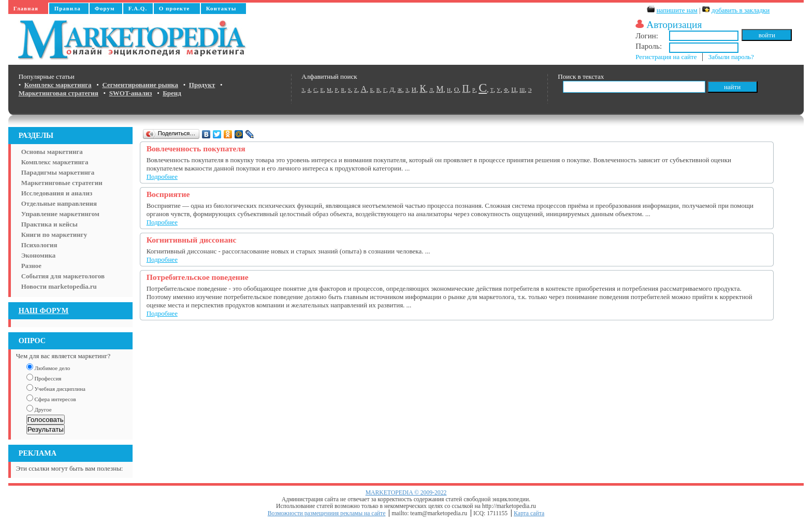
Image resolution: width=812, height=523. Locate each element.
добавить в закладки (741, 10)
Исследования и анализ (57, 193)
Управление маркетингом (60, 214)
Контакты (221, 8)
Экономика (39, 255)
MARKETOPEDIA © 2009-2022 (406, 493)
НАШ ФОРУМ (44, 310)
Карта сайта (529, 513)
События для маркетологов (63, 276)
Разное (31, 266)
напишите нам (677, 10)
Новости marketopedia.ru (59, 286)
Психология (39, 245)
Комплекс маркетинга (55, 162)
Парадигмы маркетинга (58, 172)
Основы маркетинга (52, 152)
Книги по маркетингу (54, 235)
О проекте (175, 8)
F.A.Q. (138, 8)
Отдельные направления (59, 203)
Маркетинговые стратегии (62, 183)
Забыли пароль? (731, 57)
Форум (105, 8)
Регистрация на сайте (666, 57)
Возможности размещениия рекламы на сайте (327, 513)
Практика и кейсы (49, 224)
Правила (68, 8)
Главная (26, 8)
